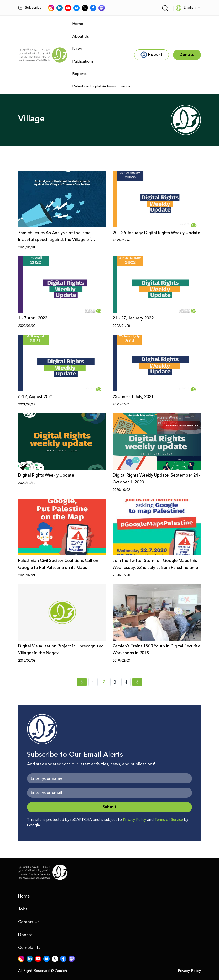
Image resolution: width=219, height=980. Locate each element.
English (186, 8)
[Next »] (137, 682)
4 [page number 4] (126, 682)
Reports (79, 74)
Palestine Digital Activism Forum (101, 86)
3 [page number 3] (115, 682)
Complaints (29, 948)
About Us (81, 36)
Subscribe (30, 8)
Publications (83, 61)
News (77, 49)
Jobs (23, 909)
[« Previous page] (82, 682)
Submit (109, 807)
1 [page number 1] (93, 682)
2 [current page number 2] (106, 683)
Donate (25, 935)
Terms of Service (169, 820)
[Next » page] (137, 682)
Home (78, 24)
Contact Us (29, 922)
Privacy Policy (134, 820)
